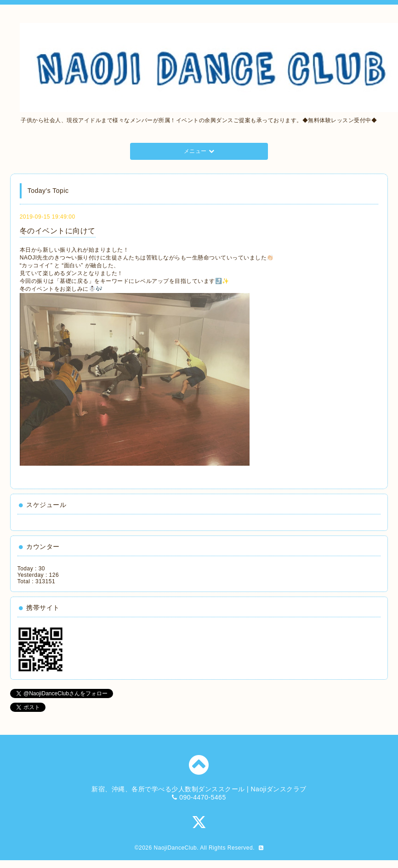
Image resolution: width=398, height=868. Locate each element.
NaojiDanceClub (176, 848)
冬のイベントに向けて (58, 231)
